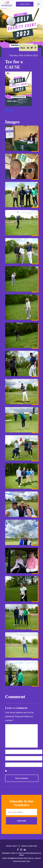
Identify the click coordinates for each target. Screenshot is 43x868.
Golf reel (9, 110)
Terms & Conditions (29, 846)
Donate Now (25, 4)
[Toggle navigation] (38, 4)
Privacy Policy (12, 846)
